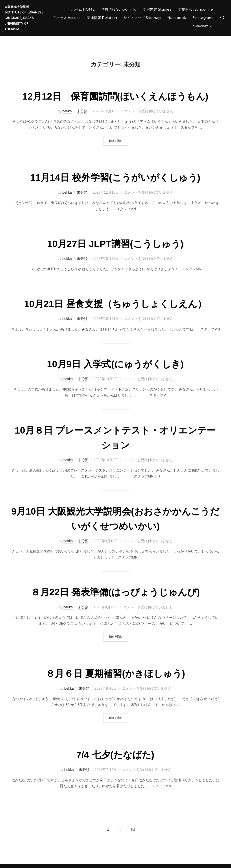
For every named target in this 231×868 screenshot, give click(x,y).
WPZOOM (219, 860)
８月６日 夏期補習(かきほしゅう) (115, 661)
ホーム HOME (83, 9)
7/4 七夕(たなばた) (115, 742)
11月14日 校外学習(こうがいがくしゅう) (115, 165)
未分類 (82, 98)
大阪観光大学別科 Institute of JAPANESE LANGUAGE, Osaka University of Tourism (24, 18)
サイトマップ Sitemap (142, 18)
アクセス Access (67, 18)
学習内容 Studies (157, 9)
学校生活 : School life (195, 9)
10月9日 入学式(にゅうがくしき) (115, 351)
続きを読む (119, 127)
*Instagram (203, 18)
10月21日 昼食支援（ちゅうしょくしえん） (115, 291)
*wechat (203, 26)
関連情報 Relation (102, 18)
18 (133, 816)
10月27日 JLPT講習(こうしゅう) (115, 231)
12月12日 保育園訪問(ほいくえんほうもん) (115, 84)
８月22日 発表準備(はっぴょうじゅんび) (115, 579)
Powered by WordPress (21, 860)
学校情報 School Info (119, 9)
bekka (67, 98)
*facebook (177, 18)
